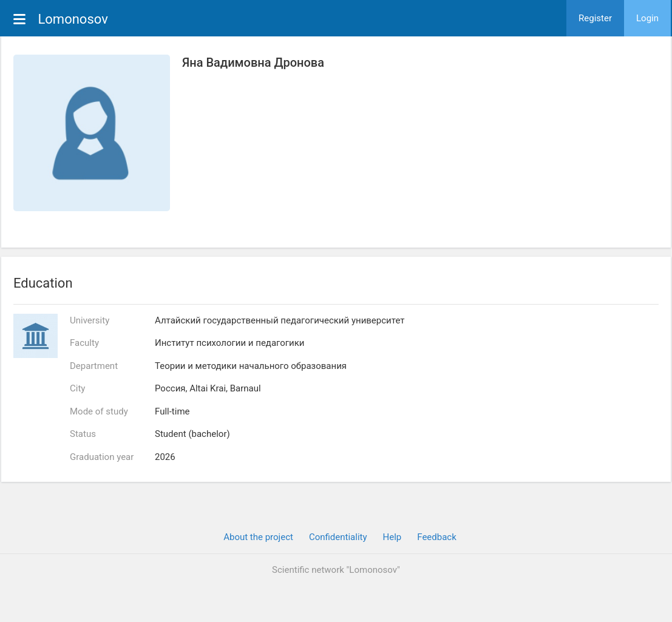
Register (595, 18)
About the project (258, 537)
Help (392, 537)
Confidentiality (338, 537)
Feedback (437, 537)
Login (647, 18)
